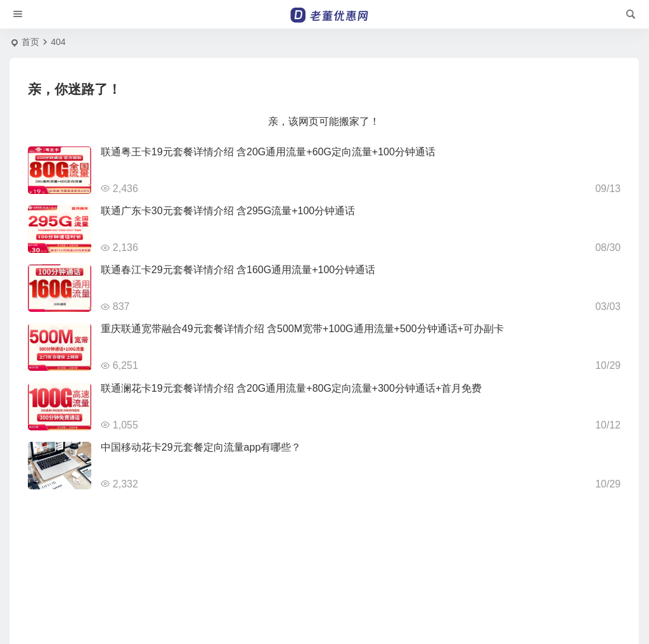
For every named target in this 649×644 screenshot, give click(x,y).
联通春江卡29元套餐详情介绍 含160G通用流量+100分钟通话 (238, 270)
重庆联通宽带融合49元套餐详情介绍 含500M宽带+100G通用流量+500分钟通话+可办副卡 (302, 329)
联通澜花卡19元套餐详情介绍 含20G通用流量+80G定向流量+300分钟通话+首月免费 (291, 388)
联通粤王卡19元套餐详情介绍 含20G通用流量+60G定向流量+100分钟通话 (268, 152)
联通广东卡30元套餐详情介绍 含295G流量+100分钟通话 (228, 211)
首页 (30, 42)
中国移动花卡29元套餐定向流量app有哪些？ (201, 447)
